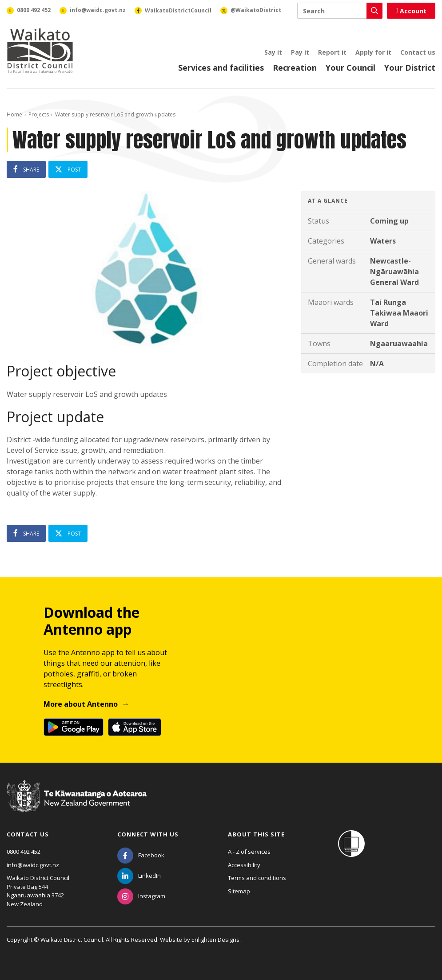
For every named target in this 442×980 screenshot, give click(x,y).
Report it (332, 52)
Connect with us (148, 834)
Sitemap (239, 891)
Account (411, 11)
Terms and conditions (257, 878)
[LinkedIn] (139, 876)
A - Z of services (249, 852)
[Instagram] (141, 896)
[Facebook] (141, 855)
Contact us (418, 52)
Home (14, 114)
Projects (39, 114)
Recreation (295, 68)
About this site (256, 834)
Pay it (300, 52)
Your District (410, 68)
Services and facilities (221, 68)
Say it (273, 52)
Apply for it (373, 52)
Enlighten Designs (215, 940)
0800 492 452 (24, 852)
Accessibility (244, 865)
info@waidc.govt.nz (33, 865)
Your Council (350, 68)
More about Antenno (81, 704)
